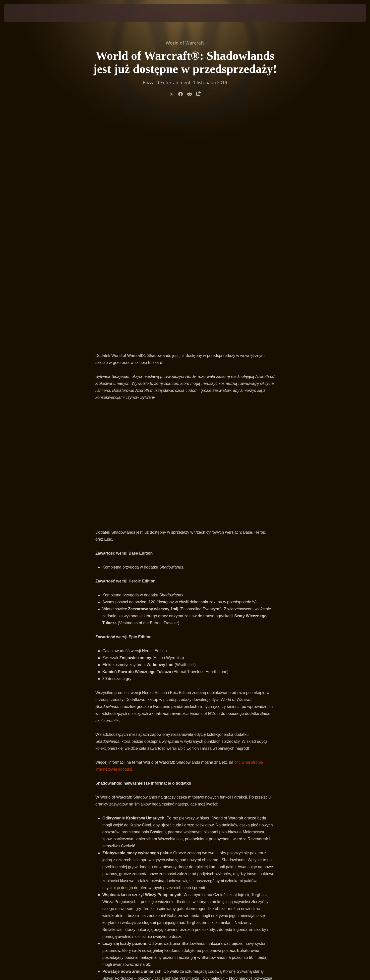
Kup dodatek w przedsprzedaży (185, 807)
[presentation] (22, 13)
